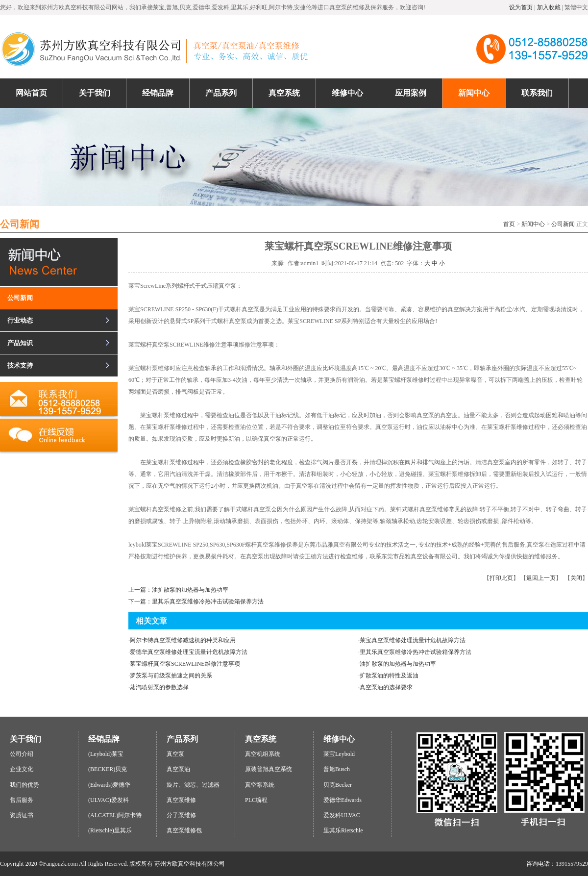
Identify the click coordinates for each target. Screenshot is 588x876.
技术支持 (20, 365)
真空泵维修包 (184, 830)
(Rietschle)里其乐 (110, 830)
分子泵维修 (181, 815)
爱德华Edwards (343, 800)
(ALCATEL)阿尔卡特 (115, 815)
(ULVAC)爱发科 (109, 800)
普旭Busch (337, 769)
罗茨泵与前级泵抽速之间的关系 (171, 676)
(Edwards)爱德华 (109, 785)
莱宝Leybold (339, 754)
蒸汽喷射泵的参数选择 (159, 687)
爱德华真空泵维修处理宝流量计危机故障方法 (189, 652)
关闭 (576, 578)
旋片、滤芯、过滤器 (193, 785)
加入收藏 (549, 7)
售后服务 (22, 800)
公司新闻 (563, 224)
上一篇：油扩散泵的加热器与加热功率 (178, 590)
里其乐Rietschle (343, 830)
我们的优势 (24, 785)
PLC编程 (256, 800)
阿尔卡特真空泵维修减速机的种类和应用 (183, 640)
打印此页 (501, 578)
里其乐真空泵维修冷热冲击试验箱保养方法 (416, 652)
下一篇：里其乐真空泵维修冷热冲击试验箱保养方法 (196, 601)
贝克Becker (338, 785)
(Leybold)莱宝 (106, 754)
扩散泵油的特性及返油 (389, 676)
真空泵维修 (181, 800)
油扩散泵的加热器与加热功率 (398, 664)
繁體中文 (576, 7)
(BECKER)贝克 (108, 769)
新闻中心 (533, 224)
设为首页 (521, 7)
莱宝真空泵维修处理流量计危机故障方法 (413, 640)
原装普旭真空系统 (269, 769)
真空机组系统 (263, 754)
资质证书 (22, 815)
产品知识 (20, 343)
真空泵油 (178, 769)
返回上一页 (541, 578)
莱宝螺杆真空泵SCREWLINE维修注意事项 (185, 664)
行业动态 (20, 320)
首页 (509, 224)
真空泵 (175, 754)
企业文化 (22, 769)
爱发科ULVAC (342, 815)
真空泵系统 (260, 785)
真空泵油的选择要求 (386, 687)
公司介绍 (22, 754)
